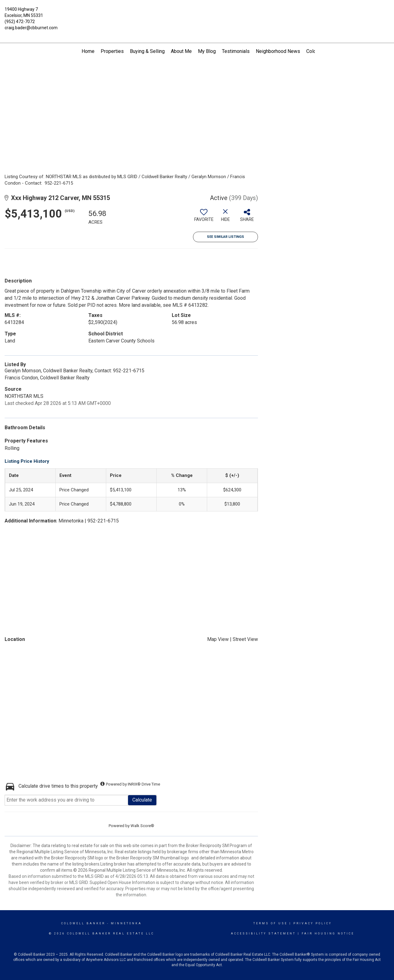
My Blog (207, 51)
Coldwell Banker (83, 923)
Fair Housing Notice (328, 934)
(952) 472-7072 (20, 22)
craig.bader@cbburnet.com (31, 28)
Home (88, 51)
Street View (245, 639)
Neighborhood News (278, 51)
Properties (112, 51)
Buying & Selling (147, 51)
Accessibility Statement (263, 934)
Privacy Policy (313, 923)
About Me (181, 51)
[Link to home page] (197, 13)
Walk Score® (142, 826)
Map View (218, 639)
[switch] (204, 218)
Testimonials (236, 51)
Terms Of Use (270, 923)
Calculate (142, 800)
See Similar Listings (225, 237)
